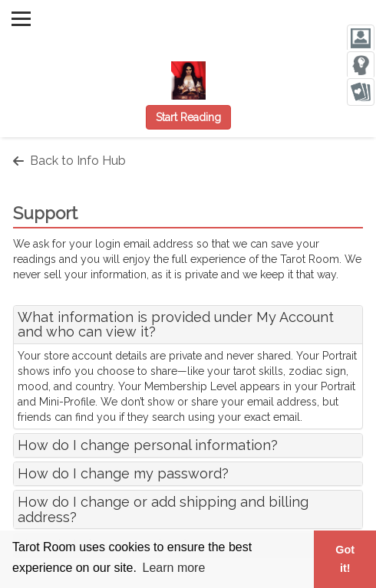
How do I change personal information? (148, 445)
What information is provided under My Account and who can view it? (176, 325)
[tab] (188, 325)
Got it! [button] (345, 559)
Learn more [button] (174, 568)
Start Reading (188, 117)
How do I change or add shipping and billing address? (163, 509)
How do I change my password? (123, 473)
